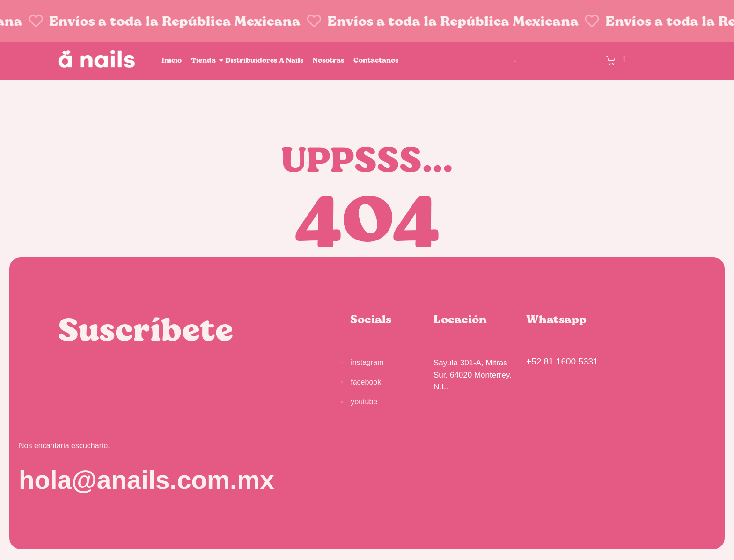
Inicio (172, 60)
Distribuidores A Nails (264, 60)
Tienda (205, 60)
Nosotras (328, 60)
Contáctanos (376, 60)
